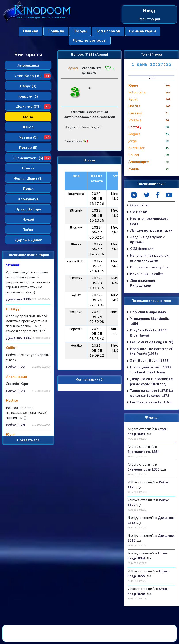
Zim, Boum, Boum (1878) (150, 361)
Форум (80, 31)
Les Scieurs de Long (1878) (152, 342)
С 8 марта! (139, 212)
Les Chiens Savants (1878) (151, 402)
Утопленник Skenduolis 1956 (149, 321)
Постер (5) (28, 148)
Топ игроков (108, 31)
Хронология (28, 199)
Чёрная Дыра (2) (28, 179)
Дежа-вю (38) (33, 107)
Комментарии (143, 31)
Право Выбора (28, 209)
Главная (31, 31)
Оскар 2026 (140, 205)
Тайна (28, 230)
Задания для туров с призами (148, 240)
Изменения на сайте (147, 274)
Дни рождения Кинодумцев (143, 283)
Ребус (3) (28, 86)
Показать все (28, 440)
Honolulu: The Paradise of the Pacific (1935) (151, 351)
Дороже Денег (28, 240)
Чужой (28, 220)
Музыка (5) (35, 137)
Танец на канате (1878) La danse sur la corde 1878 (151, 393)
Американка (28, 66)
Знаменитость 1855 (144, 469)
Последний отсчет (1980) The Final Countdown (151, 370)
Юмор (28, 127)
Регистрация (149, 19)
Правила (56, 31)
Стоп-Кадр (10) (33, 76)
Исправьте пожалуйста (149, 267)
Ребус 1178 (15, 425)
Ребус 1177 (15, 367)
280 (151, 78)
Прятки (28, 168)
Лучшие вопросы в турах (151, 230)
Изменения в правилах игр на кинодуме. (149, 258)
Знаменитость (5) (32, 158)
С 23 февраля (142, 249)
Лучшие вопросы (90, 40)
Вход (149, 11)
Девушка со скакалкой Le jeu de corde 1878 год (151, 381)
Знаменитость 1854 (144, 452)
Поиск (28, 189)
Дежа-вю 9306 (18, 299)
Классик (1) (28, 96)
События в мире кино (148, 312)
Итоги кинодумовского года (149, 221)
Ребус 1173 (15, 391)
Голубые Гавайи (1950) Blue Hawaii (149, 333)
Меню (28, 117)
